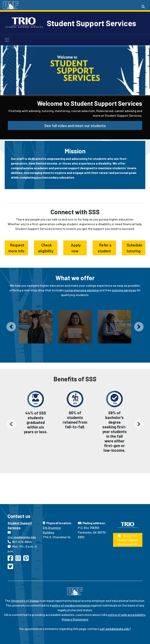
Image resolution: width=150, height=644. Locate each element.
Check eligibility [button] (46, 248)
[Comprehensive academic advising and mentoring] (36, 327)
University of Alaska (25, 601)
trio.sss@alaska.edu (22, 537)
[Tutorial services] (75, 327)
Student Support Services (92, 23)
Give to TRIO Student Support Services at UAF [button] (128, 540)
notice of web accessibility (126, 615)
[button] (11, 327)
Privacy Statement (75, 619)
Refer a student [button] (104, 248)
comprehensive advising (82, 290)
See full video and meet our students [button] (75, 125)
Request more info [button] (16, 248)
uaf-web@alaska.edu (114, 629)
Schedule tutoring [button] (134, 248)
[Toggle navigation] (7, 40)
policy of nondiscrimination (71, 605)
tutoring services (124, 290)
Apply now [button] (75, 248)
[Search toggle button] (143, 7)
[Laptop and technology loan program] (114, 327)
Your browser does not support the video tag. (75, 64)
